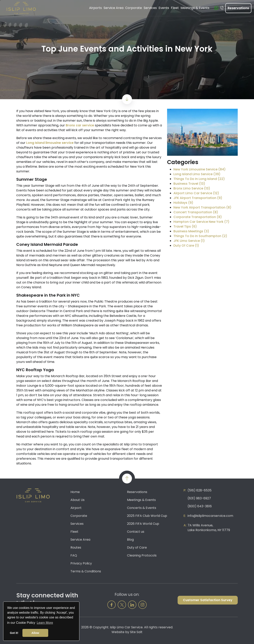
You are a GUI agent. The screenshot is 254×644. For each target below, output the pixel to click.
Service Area (80, 540)
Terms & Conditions (86, 571)
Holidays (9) (183, 203)
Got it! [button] (14, 633)
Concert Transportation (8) (196, 212)
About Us (77, 500)
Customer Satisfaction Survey (208, 600)
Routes (76, 547)
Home (75, 492)
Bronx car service (80, 125)
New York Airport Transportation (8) (202, 207)
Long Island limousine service (50, 143)
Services (77, 524)
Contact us (136, 532)
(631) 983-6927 (199, 498)
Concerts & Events (142, 508)
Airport (76, 508)
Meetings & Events (141, 500)
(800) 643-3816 (200, 506)
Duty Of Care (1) (186, 246)
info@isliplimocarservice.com (210, 516)
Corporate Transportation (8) (198, 217)
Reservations (238, 8)
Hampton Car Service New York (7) (201, 222)
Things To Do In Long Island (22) (199, 179)
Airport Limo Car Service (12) (196, 193)
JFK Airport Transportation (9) (198, 198)
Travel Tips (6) (185, 226)
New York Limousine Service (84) (200, 169)
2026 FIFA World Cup (143, 524)
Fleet (74, 532)
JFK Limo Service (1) (189, 241)
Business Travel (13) (189, 184)
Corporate (79, 516)
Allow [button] (35, 633)
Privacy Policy (81, 563)
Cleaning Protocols (142, 555)
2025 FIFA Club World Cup (147, 516)
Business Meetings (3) (191, 231)
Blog (130, 540)
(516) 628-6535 (200, 490)
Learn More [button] (45, 623)
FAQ (74, 555)
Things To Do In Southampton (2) (200, 236)
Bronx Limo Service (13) (192, 188)
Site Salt (136, 632)
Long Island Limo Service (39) (197, 174)
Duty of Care (137, 547)
